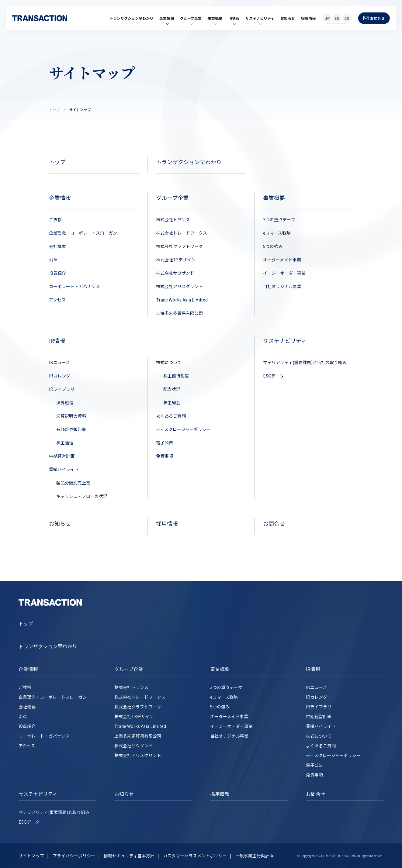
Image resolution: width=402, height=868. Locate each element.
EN (337, 18)
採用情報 (308, 18)
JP (327, 18)
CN (347, 18)
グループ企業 (191, 18)
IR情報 (234, 18)
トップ (26, 623)
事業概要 (215, 18)
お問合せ (374, 18)
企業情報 (167, 18)
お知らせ (288, 18)
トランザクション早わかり (131, 18)
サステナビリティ (260, 18)
